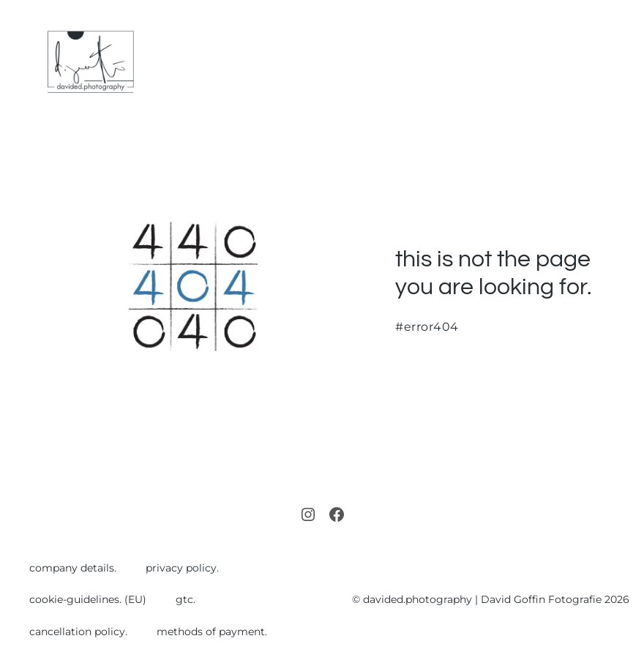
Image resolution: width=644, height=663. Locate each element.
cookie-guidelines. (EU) (88, 599)
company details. (73, 568)
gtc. (186, 599)
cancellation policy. (78, 632)
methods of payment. (212, 632)
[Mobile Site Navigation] (624, 63)
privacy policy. (182, 568)
